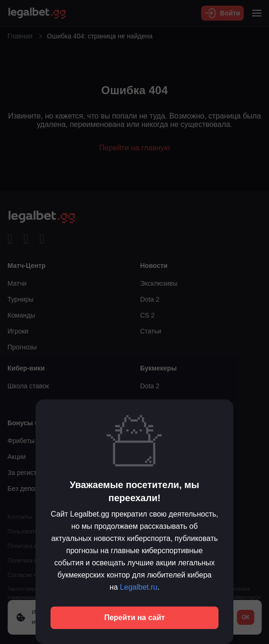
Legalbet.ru (138, 587)
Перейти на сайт (135, 618)
